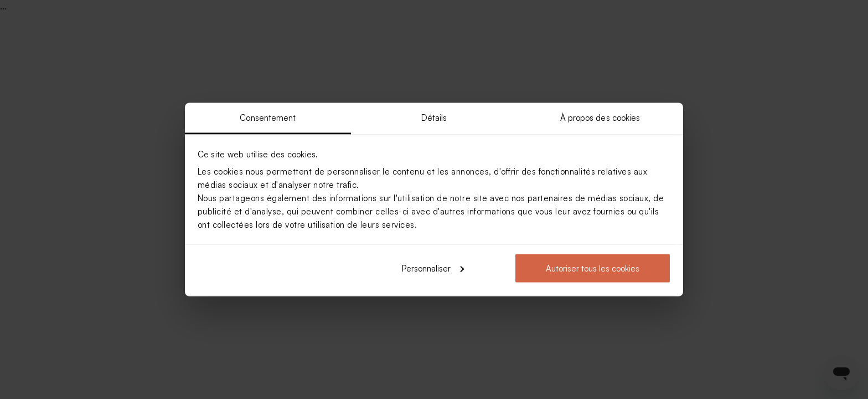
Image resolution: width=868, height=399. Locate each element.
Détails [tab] (434, 118)
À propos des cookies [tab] (600, 118)
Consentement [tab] (268, 118)
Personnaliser (433, 268)
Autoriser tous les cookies (593, 268)
